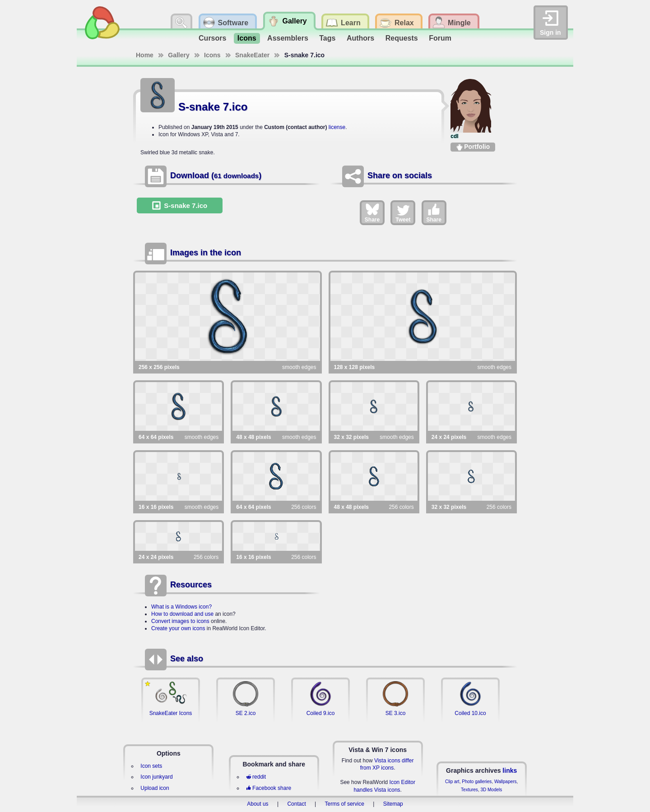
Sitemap (393, 804)
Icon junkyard (156, 777)
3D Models (491, 790)
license (337, 127)
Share (372, 212)
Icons (247, 38)
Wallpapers (506, 782)
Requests (402, 38)
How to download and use (182, 614)
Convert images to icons (180, 621)
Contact (296, 804)
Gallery (179, 55)
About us (258, 804)
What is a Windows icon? (181, 607)
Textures (469, 790)
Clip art (452, 782)
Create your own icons (178, 628)
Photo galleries (477, 782)
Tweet (403, 212)
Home (145, 55)
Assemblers (288, 38)
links (510, 770)
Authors (360, 38)
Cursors (212, 38)
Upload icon (155, 788)
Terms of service (345, 804)
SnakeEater (252, 55)
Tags (327, 38)
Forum (440, 38)
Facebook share (269, 788)
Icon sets (151, 766)
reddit (256, 777)
